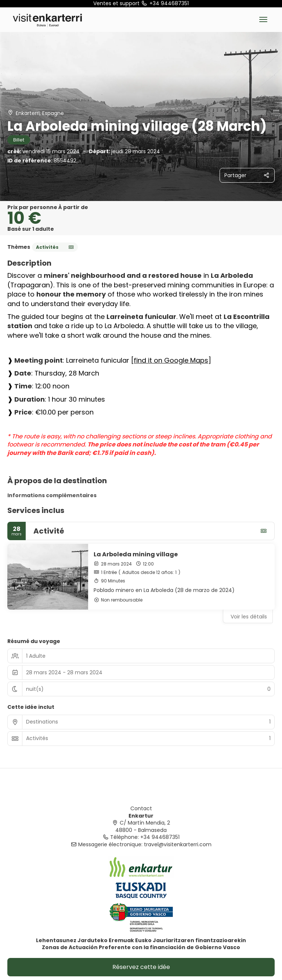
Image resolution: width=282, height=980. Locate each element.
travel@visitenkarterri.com (178, 844)
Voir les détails (249, 617)
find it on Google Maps (171, 360)
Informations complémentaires (52, 495)
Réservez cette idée (141, 967)
